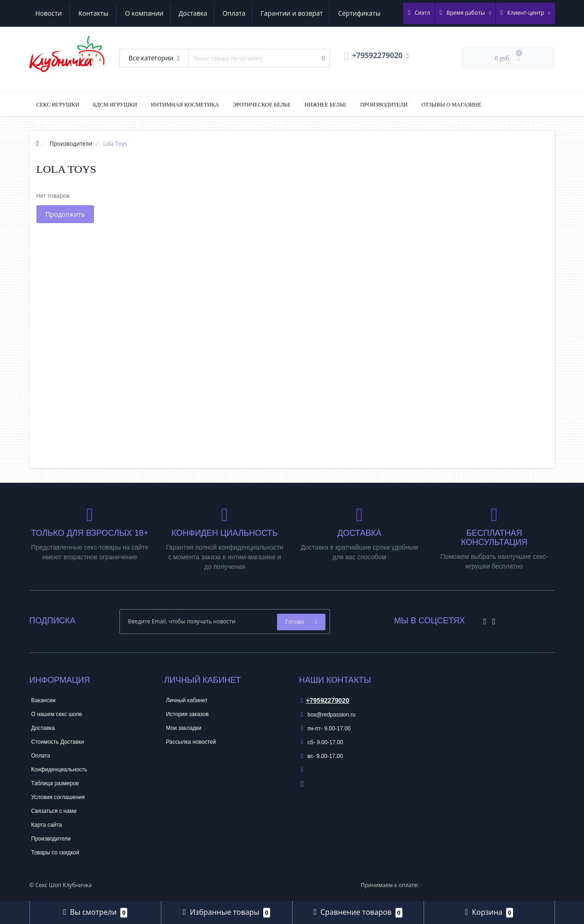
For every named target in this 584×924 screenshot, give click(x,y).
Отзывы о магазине (451, 105)
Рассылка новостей (191, 742)
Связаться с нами (54, 811)
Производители (384, 105)
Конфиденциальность (59, 770)
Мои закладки (184, 728)
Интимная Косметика (185, 105)
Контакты (371, 13)
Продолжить (65, 214)
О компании (55, 13)
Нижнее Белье (326, 105)
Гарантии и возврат (206, 13)
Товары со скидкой (55, 853)
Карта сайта (47, 825)
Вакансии (44, 700)
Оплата (147, 13)
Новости (327, 13)
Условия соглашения (58, 797)
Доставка (105, 13)
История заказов (187, 714)
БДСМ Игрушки (115, 105)
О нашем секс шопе (57, 714)
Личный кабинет (187, 700)
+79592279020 (325, 700)
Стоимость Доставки (58, 742)
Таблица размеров (55, 783)
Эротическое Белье (262, 105)
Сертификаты (275, 13)
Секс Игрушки (58, 105)
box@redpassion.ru (328, 715)
